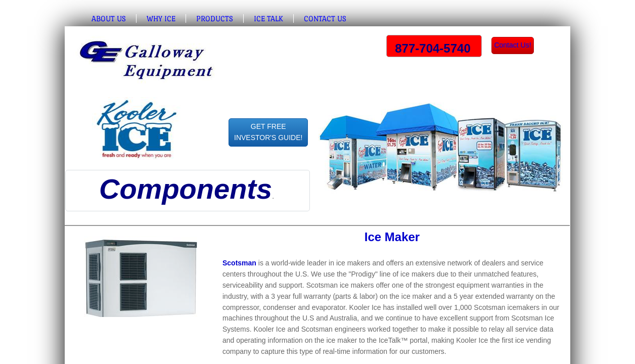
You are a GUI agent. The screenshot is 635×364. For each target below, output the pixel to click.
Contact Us (325, 18)
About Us (109, 18)
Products (215, 18)
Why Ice (161, 18)
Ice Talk (268, 18)
